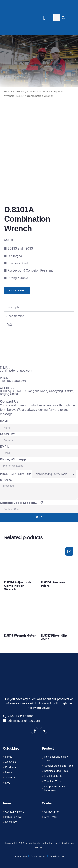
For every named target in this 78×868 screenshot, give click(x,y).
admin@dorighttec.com (16, 369)
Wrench (20, 92)
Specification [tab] (15, 315)
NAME (4, 420)
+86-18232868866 (13, 380)
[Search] (63, 18)
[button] (45, 18)
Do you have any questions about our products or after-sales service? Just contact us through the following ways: (39, 702)
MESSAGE (7, 479)
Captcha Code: (22, 501)
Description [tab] (14, 306)
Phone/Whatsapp (13, 458)
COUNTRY (7, 433)
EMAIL (5, 446)
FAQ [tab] (9, 324)
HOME (8, 92)
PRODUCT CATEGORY (16, 473)
